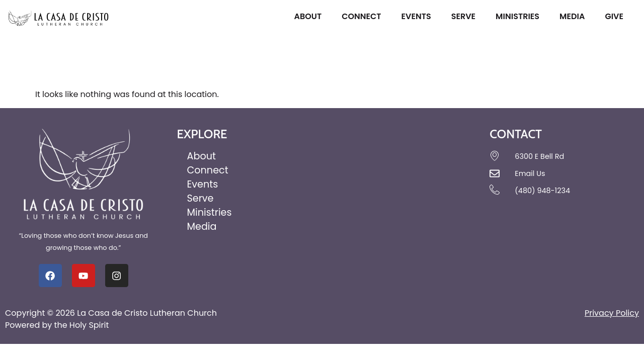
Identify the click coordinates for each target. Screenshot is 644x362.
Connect (364, 16)
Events (419, 16)
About (310, 16)
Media (575, 16)
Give (617, 16)
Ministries (520, 16)
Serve (466, 16)
